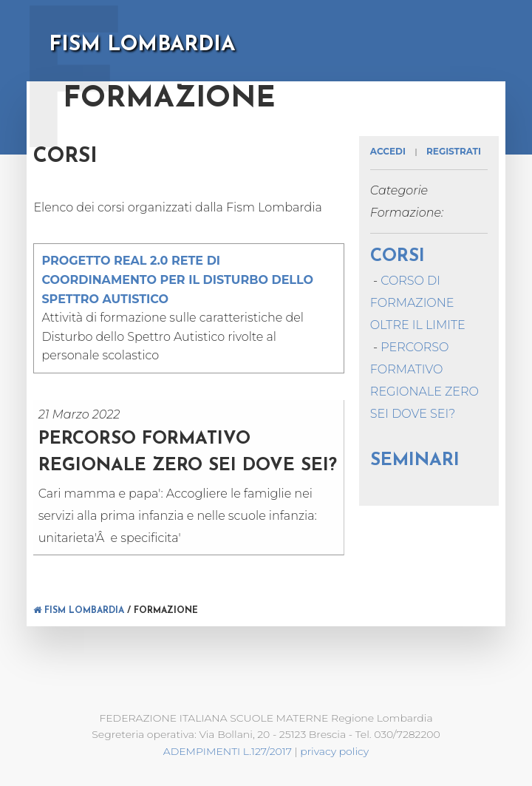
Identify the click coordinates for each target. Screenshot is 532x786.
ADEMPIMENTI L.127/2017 (228, 751)
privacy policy (334, 751)
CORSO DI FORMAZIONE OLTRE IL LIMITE (418, 303)
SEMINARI (415, 461)
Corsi (398, 257)
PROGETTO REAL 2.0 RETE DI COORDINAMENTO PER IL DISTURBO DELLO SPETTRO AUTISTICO (177, 279)
